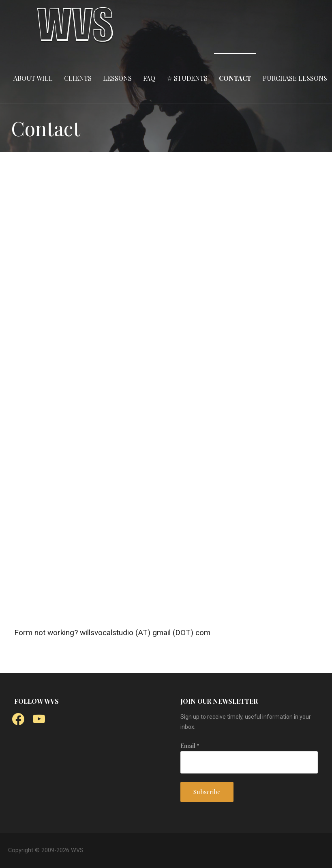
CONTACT (235, 78)
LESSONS (117, 78)
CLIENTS (78, 78)
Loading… (163, 378)
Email (190, 746)
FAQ (149, 78)
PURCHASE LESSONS (295, 78)
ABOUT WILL (33, 78)
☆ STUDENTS (187, 78)
